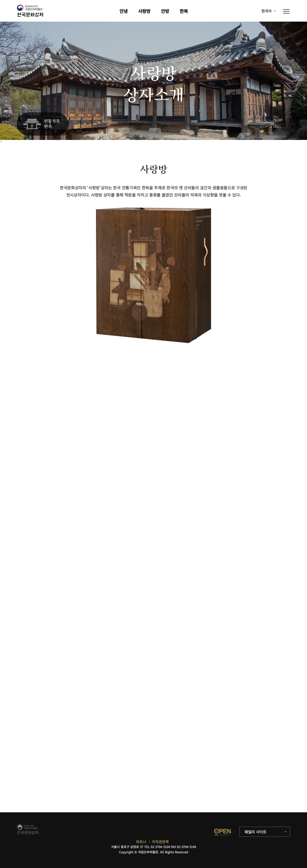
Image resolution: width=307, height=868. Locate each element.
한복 (184, 11)
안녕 (124, 11)
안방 (165, 11)
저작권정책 (160, 842)
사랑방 (144, 11)
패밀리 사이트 (255, 832)
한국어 (266, 11)
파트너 (141, 842)
